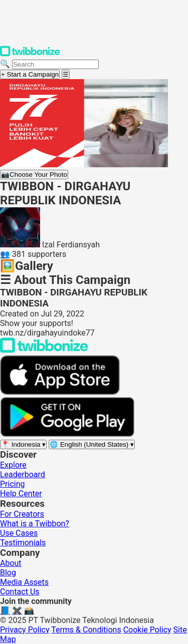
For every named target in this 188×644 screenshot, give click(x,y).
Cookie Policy (147, 630)
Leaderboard (23, 474)
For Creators (22, 514)
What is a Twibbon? (35, 524)
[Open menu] (66, 74)
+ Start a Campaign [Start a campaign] (30, 74)
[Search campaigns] (55, 64)
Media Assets (24, 582)
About (11, 563)
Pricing (13, 484)
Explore (13, 465)
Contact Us (20, 592)
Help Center (21, 494)
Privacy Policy (25, 630)
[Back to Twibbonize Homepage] (44, 350)
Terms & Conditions (86, 630)
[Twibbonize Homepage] (30, 54)
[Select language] (92, 444)
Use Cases (19, 533)
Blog (8, 573)
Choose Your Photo (34, 175)
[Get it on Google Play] (67, 434)
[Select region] (23, 444)
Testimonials (23, 543)
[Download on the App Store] (60, 392)
